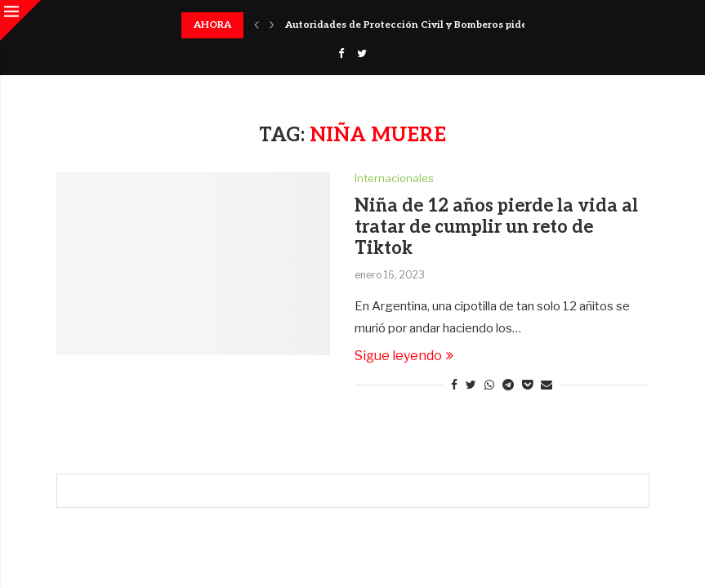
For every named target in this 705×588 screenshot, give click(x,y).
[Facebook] (341, 53)
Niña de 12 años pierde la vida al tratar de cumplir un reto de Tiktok (496, 227)
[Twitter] (362, 53)
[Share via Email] (547, 384)
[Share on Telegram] (508, 384)
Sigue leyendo (404, 356)
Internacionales (394, 178)
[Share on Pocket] (527, 384)
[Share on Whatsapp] (489, 384)
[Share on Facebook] (454, 384)
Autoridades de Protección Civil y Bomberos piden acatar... (429, 25)
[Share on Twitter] (471, 384)
